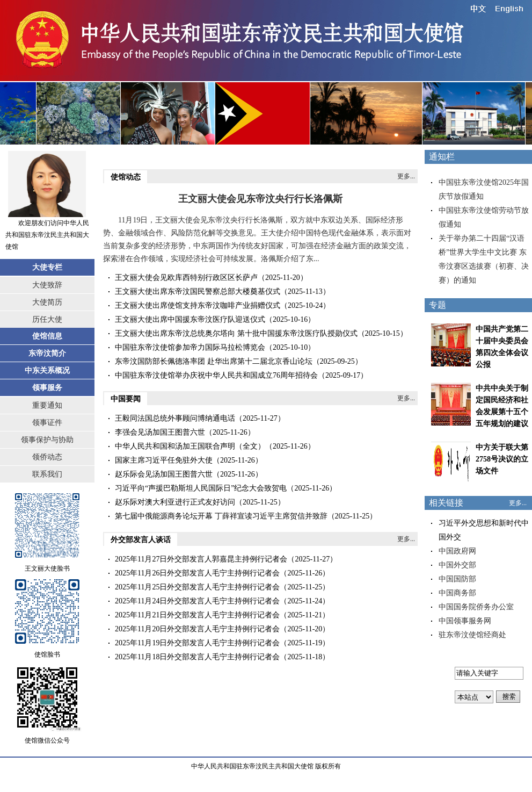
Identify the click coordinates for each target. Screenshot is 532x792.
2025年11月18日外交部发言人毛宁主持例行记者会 (197, 657)
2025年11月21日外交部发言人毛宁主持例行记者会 (197, 615)
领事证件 (47, 423)
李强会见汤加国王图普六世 (160, 432)
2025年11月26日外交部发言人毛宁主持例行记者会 (197, 573)
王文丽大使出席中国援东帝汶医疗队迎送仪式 (190, 319)
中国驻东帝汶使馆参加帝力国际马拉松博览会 (190, 347)
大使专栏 (47, 267)
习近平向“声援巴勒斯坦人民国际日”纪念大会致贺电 (201, 488)
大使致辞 (47, 285)
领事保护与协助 (47, 440)
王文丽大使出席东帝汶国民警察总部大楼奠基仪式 (198, 291)
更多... (406, 176)
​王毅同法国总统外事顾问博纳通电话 (175, 418)
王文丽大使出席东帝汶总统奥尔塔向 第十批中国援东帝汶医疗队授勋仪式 (236, 333)
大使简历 (47, 302)
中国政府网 (457, 551)
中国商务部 (457, 593)
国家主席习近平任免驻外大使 (164, 460)
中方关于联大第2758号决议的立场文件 (502, 459)
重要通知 (47, 405)
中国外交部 (457, 565)
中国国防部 (457, 579)
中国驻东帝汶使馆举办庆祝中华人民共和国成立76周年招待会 (216, 375)
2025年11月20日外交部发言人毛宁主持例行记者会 (197, 629)
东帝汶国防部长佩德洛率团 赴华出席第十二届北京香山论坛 (214, 361)
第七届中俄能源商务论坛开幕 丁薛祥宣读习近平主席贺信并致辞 (221, 516)
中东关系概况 (47, 370)
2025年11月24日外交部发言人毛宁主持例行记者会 (197, 601)
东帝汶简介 (47, 353)
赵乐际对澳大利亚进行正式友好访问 (175, 502)
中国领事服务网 (465, 621)
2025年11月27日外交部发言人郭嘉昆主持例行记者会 (201, 559)
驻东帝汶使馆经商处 (472, 635)
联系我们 (47, 474)
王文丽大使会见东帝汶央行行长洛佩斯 (260, 199)
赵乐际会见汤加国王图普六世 (164, 474)
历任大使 (47, 319)
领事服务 (47, 388)
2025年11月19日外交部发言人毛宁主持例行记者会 (197, 643)
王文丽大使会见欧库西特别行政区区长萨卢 (186, 278)
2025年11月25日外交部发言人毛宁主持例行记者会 (197, 587)
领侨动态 (47, 457)
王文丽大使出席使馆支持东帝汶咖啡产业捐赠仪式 (198, 305)
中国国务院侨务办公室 (476, 607)
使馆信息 (47, 336)
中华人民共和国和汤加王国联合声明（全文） (190, 446)
